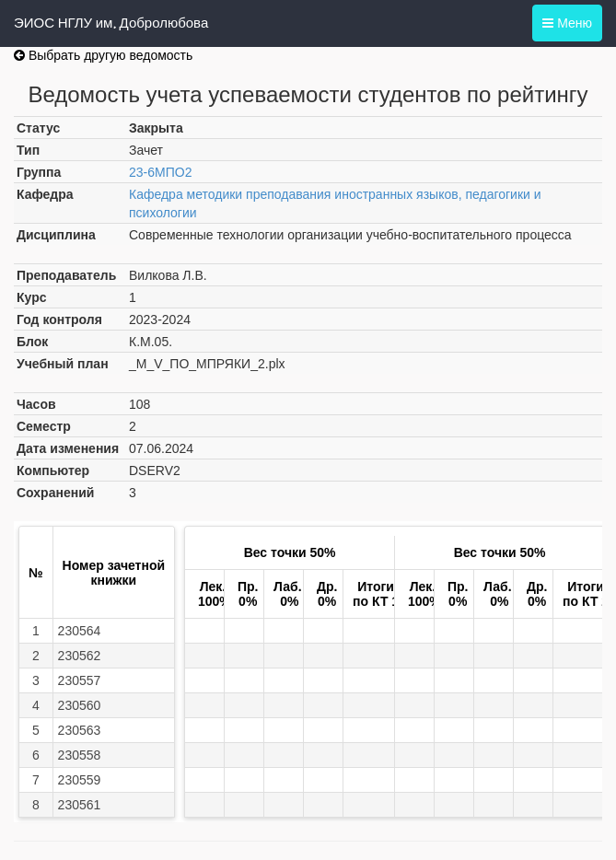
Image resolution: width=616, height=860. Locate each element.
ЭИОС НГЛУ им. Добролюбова (111, 23)
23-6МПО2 (160, 172)
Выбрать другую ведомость (103, 55)
